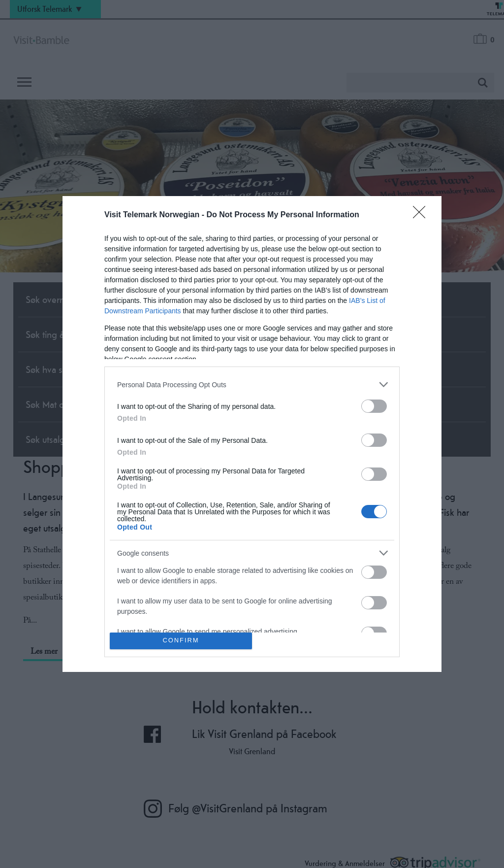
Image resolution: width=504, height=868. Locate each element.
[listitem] (252, 384)
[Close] (422, 215)
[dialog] (252, 434)
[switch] (374, 406)
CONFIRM (181, 641)
